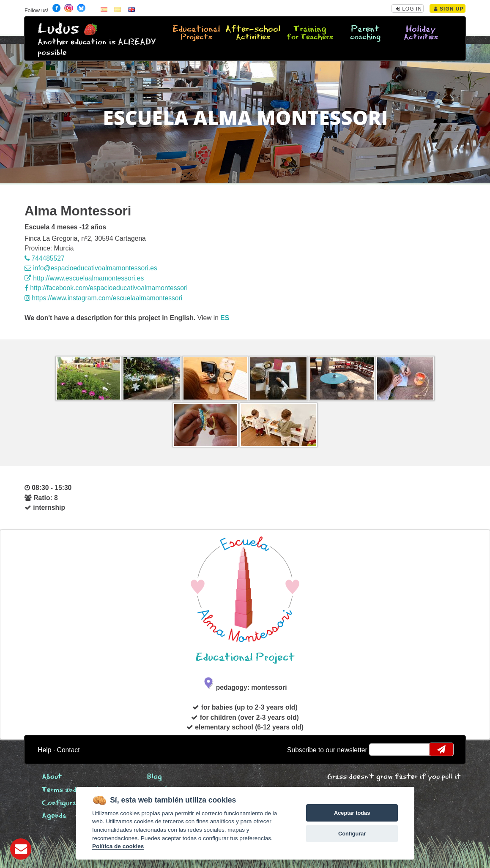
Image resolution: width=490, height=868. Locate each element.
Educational (196, 33)
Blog (155, 777)
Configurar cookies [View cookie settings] (74, 803)
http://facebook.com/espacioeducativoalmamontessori (106, 288)
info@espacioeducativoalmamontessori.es (91, 268)
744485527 (45, 258)
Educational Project (245, 657)
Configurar (352, 834)
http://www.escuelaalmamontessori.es (84, 278)
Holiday (421, 33)
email (381, 749)
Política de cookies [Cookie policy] (118, 846)
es (225, 318)
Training (310, 33)
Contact (68, 750)
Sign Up (449, 9)
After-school (253, 33)
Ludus (58, 29)
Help (44, 750)
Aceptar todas (352, 813)
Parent (365, 33)
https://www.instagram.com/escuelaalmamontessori (103, 298)
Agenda (54, 816)
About (52, 777)
